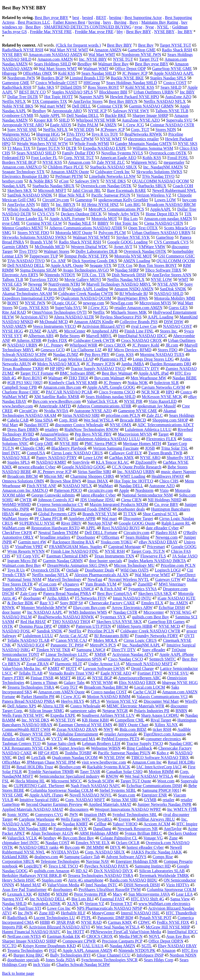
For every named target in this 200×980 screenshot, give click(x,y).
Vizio (164, 490)
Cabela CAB (18, 420)
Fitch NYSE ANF (42, 486)
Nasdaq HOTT (36, 425)
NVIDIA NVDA (65, 852)
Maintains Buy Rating (160, 22)
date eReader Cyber (162, 528)
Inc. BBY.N (65, 205)
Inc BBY (185, 32)
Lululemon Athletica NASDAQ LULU (107, 439)
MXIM (62, 894)
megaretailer (174, 162)
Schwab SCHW (101, 781)
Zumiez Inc (47, 824)
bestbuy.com (12, 181)
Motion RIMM (161, 772)
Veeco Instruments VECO (54, 326)
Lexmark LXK (20, 894)
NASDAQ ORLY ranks (39, 847)
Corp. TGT (140, 130)
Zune (173, 838)
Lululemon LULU (38, 636)
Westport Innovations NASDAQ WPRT (128, 809)
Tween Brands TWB (165, 453)
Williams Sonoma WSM (153, 148)
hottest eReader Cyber (145, 847)
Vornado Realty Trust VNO (71, 673)
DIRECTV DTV (146, 369)
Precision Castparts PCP (122, 941)
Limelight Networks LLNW (112, 176)
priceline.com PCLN (123, 415)
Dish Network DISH (129, 275)
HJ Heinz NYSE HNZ (100, 205)
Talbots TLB (13, 279)
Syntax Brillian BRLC (143, 833)
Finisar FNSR (42, 678)
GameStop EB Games (166, 622)
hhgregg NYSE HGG (180, 683)
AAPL (52, 331)
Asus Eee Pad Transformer (24, 890)
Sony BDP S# (71, 603)
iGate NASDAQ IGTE (177, 598)
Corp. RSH (68, 420)
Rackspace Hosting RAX (74, 542)
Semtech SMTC (163, 659)
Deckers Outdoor (183, 833)
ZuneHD (145, 584)
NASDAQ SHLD (169, 294)
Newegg (35, 284)
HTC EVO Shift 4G (148, 899)
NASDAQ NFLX (77, 486)
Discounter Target (138, 519)
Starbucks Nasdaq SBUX (53, 186)
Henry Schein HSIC (19, 880)
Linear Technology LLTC (67, 654)
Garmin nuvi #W (32, 542)
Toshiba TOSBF (78, 753)
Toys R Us (16, 570)
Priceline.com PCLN (178, 565)
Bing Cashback (139, 748)
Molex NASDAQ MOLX (59, 364)
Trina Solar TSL (174, 448)
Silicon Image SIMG (46, 711)
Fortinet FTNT (150, 673)
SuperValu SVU (68, 308)
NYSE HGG (12, 331)
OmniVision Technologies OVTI (60, 312)
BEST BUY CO (32, 92)
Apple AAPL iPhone (177, 654)
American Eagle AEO (118, 158)
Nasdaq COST (57, 843)
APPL (91, 528)
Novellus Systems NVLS (122, 153)
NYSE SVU (178, 673)
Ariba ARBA (58, 598)
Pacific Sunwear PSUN (111, 195)
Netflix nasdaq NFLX (50, 575)
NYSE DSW (114, 758)
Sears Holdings (182, 415)
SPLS (95, 701)
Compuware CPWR (79, 941)
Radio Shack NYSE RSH (80, 242)
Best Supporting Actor (143, 18)
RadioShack (17, 918)
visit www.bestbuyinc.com (104, 762)
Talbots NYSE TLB (172, 111)
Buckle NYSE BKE (127, 78)
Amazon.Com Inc (147, 762)
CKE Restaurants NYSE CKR (27, 748)
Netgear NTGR (115, 711)
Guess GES (178, 308)
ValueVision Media (63, 885)
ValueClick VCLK (102, 401)
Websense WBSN (106, 748)
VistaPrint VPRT (29, 547)
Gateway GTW (168, 579)
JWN (74, 815)
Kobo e (163, 753)
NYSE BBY (164, 32)
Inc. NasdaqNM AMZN (163, 167)
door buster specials (106, 561)
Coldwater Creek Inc (113, 172)
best (76, 18)
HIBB (45, 922)
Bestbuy (39, 111)
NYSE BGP (102, 678)
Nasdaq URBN (46, 589)
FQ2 (53, 950)
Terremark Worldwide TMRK (164, 875)
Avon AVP (57, 289)
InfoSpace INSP (150, 955)
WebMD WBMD (16, 504)
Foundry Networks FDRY (157, 636)
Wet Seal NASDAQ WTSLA (149, 776)
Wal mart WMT (53, 106)
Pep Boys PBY (97, 354)
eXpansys (71, 584)
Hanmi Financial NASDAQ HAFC (31, 932)
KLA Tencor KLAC (112, 462)
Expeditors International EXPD (28, 298)
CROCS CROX (100, 936)
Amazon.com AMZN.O (22, 167)
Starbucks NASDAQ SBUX (113, 167)
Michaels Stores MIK (129, 312)
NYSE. (163, 27)
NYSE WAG (181, 612)
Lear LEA (184, 894)
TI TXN (130, 514)
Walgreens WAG (16, 134)
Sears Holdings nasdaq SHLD (111, 397)
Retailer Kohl (13, 739)
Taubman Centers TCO (21, 743)
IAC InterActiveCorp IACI (159, 767)
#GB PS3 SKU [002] (25, 383)
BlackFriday (72, 209)
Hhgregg (9, 73)
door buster (11, 612)
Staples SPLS (19, 462)
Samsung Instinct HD (153, 866)
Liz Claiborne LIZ (86, 350)
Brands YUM (41, 242)
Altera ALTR (53, 706)
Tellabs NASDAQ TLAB (28, 640)
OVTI (189, 636)
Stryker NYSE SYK (133, 237)
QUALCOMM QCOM (176, 261)
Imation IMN (95, 815)
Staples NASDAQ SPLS (72, 92)
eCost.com (48, 584)
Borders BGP (52, 78)
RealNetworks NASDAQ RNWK (66, 617)
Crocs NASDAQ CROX (141, 340)
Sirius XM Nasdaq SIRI (27, 829)
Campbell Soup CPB (19, 387)
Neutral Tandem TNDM (58, 533)
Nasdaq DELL (131, 486)
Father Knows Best (69, 22)
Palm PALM (88, 125)
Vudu (127, 584)
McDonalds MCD (50, 247)
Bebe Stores (70, 336)
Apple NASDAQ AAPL (173, 73)
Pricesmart (156, 547)
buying (94, 22)
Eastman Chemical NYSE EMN (85, 725)
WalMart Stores (15, 519)
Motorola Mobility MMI (175, 298)
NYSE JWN (35, 303)
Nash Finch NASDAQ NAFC (95, 786)
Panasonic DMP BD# (115, 918)
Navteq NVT (13, 899)
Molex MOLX (105, 640)
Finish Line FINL (139, 331)
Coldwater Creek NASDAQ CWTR (150, 631)
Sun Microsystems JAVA (149, 894)
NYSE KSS (52, 162)
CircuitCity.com (56, 200)
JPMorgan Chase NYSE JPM (51, 762)
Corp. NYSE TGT (79, 158)
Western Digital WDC (89, 247)
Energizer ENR (154, 795)
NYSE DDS (84, 130)
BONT (13, 303)
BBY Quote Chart (133, 725)
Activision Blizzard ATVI (103, 326)
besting (115, 18)
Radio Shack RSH (177, 50)
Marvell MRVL (99, 336)
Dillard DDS (71, 87)
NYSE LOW (161, 279)
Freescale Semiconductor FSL (27, 359)
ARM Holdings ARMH (99, 833)
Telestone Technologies (60, 861)
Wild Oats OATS (135, 570)
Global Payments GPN (57, 514)
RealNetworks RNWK (143, 134)
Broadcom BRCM (23, 476)
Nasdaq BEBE (185, 378)
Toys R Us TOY (105, 134)
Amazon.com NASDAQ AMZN (55, 55)
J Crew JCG (71, 697)
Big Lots (131, 219)
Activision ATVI (34, 317)
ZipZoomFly (146, 462)
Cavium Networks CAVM (163, 387)
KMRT (54, 668)
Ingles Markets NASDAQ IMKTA (157, 561)
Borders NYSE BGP (19, 162)
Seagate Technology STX (23, 172)
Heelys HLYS (73, 701)
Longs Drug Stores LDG (153, 359)
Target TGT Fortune (37, 373)
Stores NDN (166, 130)
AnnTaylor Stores (88, 101)
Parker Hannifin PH (38, 697)
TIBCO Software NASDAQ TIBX (160, 758)
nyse (138, 27)
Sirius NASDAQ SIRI (81, 415)
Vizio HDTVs (177, 885)
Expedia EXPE (63, 715)
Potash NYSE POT (155, 918)
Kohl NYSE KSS (140, 87)
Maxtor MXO (19, 659)
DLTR (71, 148)
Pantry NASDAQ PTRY (57, 458)
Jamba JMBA (133, 364)
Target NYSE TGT (175, 45)
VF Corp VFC (28, 556)
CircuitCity (28, 411)
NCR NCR (151, 392)
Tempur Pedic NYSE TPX (86, 256)
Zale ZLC (155, 415)
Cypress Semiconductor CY (60, 504)
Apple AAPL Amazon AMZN (87, 950)
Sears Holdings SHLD (52, 64)
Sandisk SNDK (49, 631)
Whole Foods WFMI (92, 144)
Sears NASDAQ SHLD (36, 153)
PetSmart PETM (69, 176)
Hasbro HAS (166, 533)
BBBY (103, 223)
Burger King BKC (29, 955)
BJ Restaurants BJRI (111, 636)
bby (120, 32)
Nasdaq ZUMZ (65, 354)
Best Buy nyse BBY (51, 18)
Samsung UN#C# (79, 589)
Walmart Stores (56, 251)
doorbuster (32, 598)
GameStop (165, 237)
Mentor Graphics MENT (23, 228)
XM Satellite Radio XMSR (57, 397)
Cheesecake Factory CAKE (112, 603)
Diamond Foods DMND (91, 509)
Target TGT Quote (136, 781)
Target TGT (149, 59)
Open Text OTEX (143, 228)
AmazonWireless (54, 434)
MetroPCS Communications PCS (116, 209)
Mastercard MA (82, 739)
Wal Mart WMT (102, 55)
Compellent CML (130, 720)
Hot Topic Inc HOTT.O (134, 481)
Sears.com (127, 795)
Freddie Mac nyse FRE (94, 32)
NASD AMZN (14, 326)
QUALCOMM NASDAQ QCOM (160, 181)
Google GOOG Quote (137, 523)
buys (107, 22)
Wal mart (109, 519)
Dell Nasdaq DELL (83, 115)
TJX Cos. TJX (93, 275)
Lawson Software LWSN (104, 668)
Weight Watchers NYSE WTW (42, 144)
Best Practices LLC (34, 22)
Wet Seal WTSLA (99, 420)
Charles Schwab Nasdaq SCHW (83, 965)
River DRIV (71, 523)
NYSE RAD (91, 922)
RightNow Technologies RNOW (92, 429)
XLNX (73, 904)
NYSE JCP (97, 111)
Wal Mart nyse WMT (152, 575)
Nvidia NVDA (56, 411)
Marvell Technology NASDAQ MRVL (119, 284)
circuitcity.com (100, 490)
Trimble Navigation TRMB (51, 772)
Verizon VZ (94, 904)
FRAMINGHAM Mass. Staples (76, 547)
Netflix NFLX (14, 101)
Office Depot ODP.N (166, 941)
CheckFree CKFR (17, 533)
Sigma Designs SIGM (38, 270)
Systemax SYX (113, 617)
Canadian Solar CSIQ (124, 772)
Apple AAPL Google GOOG (111, 387)
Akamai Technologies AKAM (27, 294)
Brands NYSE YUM (99, 514)
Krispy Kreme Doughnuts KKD (49, 946)
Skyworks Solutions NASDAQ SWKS (34, 237)
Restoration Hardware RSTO (55, 528)
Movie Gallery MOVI (83, 279)
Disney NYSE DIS (35, 734)
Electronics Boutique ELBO (26, 176)
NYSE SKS (188, 144)
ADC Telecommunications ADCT (165, 425)
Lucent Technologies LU (54, 918)
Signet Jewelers (72, 748)
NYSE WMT (111, 139)
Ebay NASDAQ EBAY (177, 946)
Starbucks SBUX (152, 186)
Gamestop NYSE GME (137, 411)
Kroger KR (43, 120)
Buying (120, 22)
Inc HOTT (75, 932)
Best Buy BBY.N (123, 101)
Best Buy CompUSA (114, 593)
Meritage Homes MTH (142, 444)
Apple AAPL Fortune (67, 219)
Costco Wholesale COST (56, 83)
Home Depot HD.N (162, 214)
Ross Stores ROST (103, 87)
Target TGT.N (48, 148)
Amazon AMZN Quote (70, 172)
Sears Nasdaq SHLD (99, 73)
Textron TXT (121, 904)
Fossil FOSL (178, 158)
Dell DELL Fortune (101, 533)
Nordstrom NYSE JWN (141, 55)
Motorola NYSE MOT (133, 256)
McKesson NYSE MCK (162, 397)
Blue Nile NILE (72, 195)
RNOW (112, 776)
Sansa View (180, 899)
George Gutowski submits (53, 495)
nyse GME (11, 223)
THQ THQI (78, 378)
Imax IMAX (98, 481)
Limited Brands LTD (87, 78)
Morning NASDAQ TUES (162, 354)
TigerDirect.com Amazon (164, 734)
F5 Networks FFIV (91, 598)
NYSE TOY (66, 720)
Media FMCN (131, 936)
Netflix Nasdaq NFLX (126, 279)
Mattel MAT (31, 885)
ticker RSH (162, 729)
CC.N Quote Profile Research (136, 467)
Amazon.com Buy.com (62, 387)
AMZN (110, 125)
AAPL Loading (161, 317)
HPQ (170, 392)
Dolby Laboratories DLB (96, 251)
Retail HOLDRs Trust (35, 767)
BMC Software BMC (78, 373)
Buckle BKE (115, 115)
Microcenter (154, 612)
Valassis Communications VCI (162, 697)
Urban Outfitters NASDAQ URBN (161, 233)
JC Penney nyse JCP (55, 472)
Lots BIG (133, 205)
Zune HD (47, 913)
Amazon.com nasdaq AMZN (168, 219)
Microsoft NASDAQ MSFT (149, 664)
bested (88, 18)
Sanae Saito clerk (61, 743)
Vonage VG (153, 838)
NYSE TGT (123, 59)
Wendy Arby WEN (124, 214)
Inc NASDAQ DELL (48, 899)
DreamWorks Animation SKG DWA (77, 565)
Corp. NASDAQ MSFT (85, 800)
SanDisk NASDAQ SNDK (30, 195)
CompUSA (36, 453)
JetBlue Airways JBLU (156, 819)
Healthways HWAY (168, 476)
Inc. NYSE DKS (35, 720)
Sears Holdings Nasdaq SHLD (132, 83)
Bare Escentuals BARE (126, 190)
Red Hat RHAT (33, 622)
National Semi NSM (24, 579)
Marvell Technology (65, 579)
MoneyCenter (103, 913)
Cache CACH (145, 692)
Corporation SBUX (18, 861)
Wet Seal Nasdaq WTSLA (118, 927)
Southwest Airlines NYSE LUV (108, 715)
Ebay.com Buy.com (89, 608)
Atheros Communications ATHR (104, 406)
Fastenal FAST (112, 899)
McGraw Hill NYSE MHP (168, 927)
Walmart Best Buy (113, 64)
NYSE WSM (102, 683)
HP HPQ (57, 369)
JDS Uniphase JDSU (98, 500)
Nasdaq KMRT (75, 824)
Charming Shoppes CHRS (92, 476)
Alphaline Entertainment (78, 734)
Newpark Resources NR (138, 829)
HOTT (71, 668)
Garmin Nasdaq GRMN (63, 561)
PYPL (86, 918)
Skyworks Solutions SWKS (159, 172)
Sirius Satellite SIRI (94, 472)
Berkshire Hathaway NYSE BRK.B (32, 875)
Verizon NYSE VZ (122, 701)
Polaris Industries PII (152, 711)
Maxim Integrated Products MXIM (119, 504)
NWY (109, 729)
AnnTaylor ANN (21, 205)
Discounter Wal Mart (161, 701)
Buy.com (72, 847)
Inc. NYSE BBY (93, 59)
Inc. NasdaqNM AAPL (141, 645)
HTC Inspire (187, 824)
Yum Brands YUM (101, 584)
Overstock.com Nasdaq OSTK (106, 186)
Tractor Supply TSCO (145, 743)
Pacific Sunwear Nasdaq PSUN (124, 753)
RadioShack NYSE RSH (23, 50)
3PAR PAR (65, 922)
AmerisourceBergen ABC (139, 678)
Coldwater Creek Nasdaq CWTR (86, 294)
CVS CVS (46, 214)
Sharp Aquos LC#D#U (160, 715)
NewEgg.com (122, 303)
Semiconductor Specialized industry (69, 776)
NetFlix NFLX (55, 130)
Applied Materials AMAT (110, 804)
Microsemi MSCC (66, 781)
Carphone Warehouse (37, 819)
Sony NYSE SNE (22, 130)
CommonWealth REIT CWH (26, 729)
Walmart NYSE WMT (91, 237)
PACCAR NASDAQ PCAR (69, 392)
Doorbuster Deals (99, 570)
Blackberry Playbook (69, 448)
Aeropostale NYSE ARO (23, 125)
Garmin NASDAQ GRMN (151, 106)
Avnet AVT (123, 247)
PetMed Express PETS (120, 739)
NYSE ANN (168, 284)
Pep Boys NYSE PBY (93, 434)
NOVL (154, 936)
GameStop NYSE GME (172, 69)
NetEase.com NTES (24, 936)
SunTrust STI (30, 908)
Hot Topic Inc (126, 223)
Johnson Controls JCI (56, 500)
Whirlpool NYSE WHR (96, 120)
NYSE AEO (48, 139)
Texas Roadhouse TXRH (23, 369)
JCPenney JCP (112, 130)
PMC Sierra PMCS (101, 444)
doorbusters (63, 890)
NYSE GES (12, 284)
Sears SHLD (171, 87)
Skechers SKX (20, 190)
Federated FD (14, 158)
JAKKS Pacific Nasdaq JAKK (156, 852)
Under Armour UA (104, 664)
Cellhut (100, 824)
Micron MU (54, 476)
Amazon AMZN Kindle (94, 322)
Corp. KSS (125, 354)
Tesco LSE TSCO (63, 866)
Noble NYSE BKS (18, 106)
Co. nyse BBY (166, 504)
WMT (183, 279)
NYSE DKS (116, 181)
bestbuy (50, 838)
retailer (168, 800)
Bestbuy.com (70, 767)
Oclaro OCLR (128, 843)
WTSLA (38, 739)
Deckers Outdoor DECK (81, 214)
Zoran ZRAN (37, 664)
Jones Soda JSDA (60, 960)
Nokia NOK (138, 383)
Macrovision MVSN (135, 434)
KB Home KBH (95, 720)
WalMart (105, 486)
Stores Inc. (169, 331)
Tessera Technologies (25, 950)
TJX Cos (125, 265)
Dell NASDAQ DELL (26, 265)
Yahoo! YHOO (125, 824)
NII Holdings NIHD (165, 500)
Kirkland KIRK (15, 857)
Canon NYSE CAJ (71, 640)
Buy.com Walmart (109, 378)
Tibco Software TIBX (163, 270)
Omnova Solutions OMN (23, 481)
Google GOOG (184, 547)
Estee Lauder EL (30, 219)
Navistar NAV (98, 861)
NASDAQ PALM (17, 617)
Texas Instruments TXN (114, 556)
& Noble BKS (41, 181)
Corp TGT (69, 687)
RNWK (8, 608)
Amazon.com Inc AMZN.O (25, 490)
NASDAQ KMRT (51, 462)
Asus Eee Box (178, 936)
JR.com (172, 345)
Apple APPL (50, 115)
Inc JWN (25, 913)
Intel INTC (11, 453)
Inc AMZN (179, 603)
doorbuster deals (131, 509)
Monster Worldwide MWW (44, 608)
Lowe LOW (93, 458)
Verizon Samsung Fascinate (116, 448)
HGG (81, 678)
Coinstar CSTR (110, 106)
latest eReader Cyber (98, 495)
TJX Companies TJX (50, 101)
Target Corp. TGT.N (148, 551)
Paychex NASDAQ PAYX (107, 866)
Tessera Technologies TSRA (31, 687)
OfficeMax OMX (37, 73)
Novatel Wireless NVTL (129, 579)
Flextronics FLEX (161, 439)
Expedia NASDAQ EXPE (105, 148)
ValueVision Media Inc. (22, 668)
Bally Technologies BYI (70, 955)
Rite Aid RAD (14, 312)
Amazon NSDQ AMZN (134, 289)
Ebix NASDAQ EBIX (137, 683)
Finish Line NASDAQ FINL (75, 551)
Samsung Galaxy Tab (82, 857)
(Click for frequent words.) (78, 45)
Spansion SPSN (89, 659)
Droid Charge (142, 668)
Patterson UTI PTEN (93, 626)
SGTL (146, 946)
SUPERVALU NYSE (37, 523)
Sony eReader (154, 650)
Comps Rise (163, 857)
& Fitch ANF (111, 589)
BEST (101, 18)
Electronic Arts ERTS (20, 275)
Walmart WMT (96, 69)
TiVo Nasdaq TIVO (158, 176)
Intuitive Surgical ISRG (39, 800)
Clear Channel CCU (114, 955)
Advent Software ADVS (126, 857)
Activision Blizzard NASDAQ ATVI (59, 927)
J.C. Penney (53, 345)
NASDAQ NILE (16, 458)
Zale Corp (28, 593)
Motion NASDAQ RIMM (109, 697)
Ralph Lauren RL (176, 523)
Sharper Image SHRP (150, 115)
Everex (124, 819)
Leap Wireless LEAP (76, 359)
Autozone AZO (162, 486)
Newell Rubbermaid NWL (174, 190)
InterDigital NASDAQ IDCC (143, 336)
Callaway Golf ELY (126, 453)
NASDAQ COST (177, 326)
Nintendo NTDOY (60, 275)
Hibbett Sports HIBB (135, 626)
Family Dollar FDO (78, 153)
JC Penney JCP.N (101, 364)
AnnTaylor (173, 829)
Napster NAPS (92, 97)
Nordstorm (144, 490)
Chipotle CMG (33, 448)
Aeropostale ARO (67, 111)
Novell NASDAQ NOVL (91, 795)
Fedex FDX (57, 340)
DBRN (64, 626)
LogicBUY (33, 866)
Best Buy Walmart (117, 373)
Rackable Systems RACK (108, 767)
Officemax (110, 537)
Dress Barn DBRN (23, 429)
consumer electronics (163, 739)
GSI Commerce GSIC (176, 256)
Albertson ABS (41, 336)
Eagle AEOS (61, 125)
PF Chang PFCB (48, 519)
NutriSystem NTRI (64, 284)
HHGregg (92, 83)
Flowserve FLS (153, 556)
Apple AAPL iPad (153, 373)
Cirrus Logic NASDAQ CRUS (77, 453)
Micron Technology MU (134, 565)
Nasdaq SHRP (127, 270)
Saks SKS (46, 87)
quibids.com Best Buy (151, 617)
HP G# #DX (48, 753)
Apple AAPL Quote (67, 265)
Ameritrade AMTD (55, 406)
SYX (83, 829)
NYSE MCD (169, 626)
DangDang (102, 829)
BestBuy (85, 64)
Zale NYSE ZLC (111, 162)
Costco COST (175, 83)
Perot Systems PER (90, 894)
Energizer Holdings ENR (137, 861)
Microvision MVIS (155, 303)
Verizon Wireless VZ (154, 195)
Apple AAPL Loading (90, 289)
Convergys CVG (49, 815)
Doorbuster (86, 537)
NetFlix (75, 631)
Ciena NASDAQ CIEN (164, 223)
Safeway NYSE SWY (131, 111)
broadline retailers (55, 537)
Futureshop (63, 829)
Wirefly (191, 701)
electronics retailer (143, 139)
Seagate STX (101, 265)
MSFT (65, 678)
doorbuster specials (23, 960)
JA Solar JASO (185, 556)
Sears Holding (137, 537)
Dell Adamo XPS (22, 706)
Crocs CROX (115, 345)
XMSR (100, 654)
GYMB (150, 800)
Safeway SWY (87, 181)
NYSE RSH (115, 551)
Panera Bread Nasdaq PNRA (67, 593)
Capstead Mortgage (125, 547)
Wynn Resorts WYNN (26, 551)
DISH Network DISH (142, 885)
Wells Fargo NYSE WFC (23, 715)
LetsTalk (39, 758)
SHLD (64, 120)
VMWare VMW (152, 247)
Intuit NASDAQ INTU (132, 598)
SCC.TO (9, 946)
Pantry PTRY (13, 678)
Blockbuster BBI (113, 92)
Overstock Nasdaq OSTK (145, 251)
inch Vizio (42, 965)
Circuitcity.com (137, 533)
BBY (45, 205)
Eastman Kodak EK (64, 936)
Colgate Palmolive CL (119, 838)
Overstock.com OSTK (168, 153)
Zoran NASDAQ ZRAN (77, 729)
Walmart (55, 378)
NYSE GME (13, 795)
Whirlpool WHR (83, 345)
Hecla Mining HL (30, 781)
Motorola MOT (104, 219)
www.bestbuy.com (17, 406)
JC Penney (113, 383)
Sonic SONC (18, 815)
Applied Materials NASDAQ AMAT (33, 809)
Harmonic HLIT (68, 664)
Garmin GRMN (15, 247)
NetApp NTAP (100, 523)
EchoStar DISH (172, 608)
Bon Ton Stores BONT (158, 265)
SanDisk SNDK (173, 289)
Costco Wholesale (85, 706)
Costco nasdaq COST (109, 692)
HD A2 (82, 871)
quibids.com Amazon (52, 871)
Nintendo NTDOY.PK (137, 950)
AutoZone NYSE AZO (141, 120)
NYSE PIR (133, 401)
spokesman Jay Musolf (157, 406)
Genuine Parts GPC (53, 659)
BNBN (181, 711)
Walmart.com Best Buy (21, 565)
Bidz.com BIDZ (133, 729)
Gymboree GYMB (18, 115)
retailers (52, 429)
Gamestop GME (16, 83)
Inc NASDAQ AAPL (45, 612)
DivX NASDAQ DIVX (113, 871)
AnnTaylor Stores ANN (172, 275)
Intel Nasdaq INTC (101, 885)
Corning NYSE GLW (44, 223)
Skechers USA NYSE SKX (119, 622)
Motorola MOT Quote (74, 233)
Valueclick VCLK (22, 838)
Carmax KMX (120, 922)
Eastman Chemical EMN (67, 556)
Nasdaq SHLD (14, 904)
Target (163, 434)
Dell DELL (82, 106)
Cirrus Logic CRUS (140, 640)
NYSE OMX (120, 425)
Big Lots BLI (82, 899)
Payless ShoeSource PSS (121, 317)
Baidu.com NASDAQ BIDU (134, 880)
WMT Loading (133, 476)
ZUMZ (35, 331)
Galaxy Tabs (74, 683)
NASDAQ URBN (22, 345)
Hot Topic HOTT (59, 97)
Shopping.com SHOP (170, 420)
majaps (26, 514)
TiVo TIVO (76, 134)
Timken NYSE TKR (53, 650)
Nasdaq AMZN (122, 946)
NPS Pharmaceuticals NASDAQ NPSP (110, 908)
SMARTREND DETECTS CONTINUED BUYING (88, 27)
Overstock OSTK (46, 570)
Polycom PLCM (112, 233)
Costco (186, 392)
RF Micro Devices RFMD (130, 350)
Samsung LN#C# (91, 650)
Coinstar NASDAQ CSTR (172, 125)
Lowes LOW (165, 200)
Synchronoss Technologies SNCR (109, 960)
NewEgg (95, 579)
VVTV (57, 739)
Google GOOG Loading (127, 242)
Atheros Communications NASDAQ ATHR (86, 228)
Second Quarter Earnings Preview (54, 804)
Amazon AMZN (108, 50)
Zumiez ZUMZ (29, 289)
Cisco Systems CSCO (117, 392)
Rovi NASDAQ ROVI (121, 528)
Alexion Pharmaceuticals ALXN (101, 575)
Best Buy (33, 27)
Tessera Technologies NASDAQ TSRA (100, 875)
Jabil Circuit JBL (87, 190)
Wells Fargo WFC (76, 819)
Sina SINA (44, 420)
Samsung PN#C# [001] (161, 790)
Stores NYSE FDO (33, 233)
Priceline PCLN (101, 631)
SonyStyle (81, 462)
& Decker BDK (20, 603)
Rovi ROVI (32, 378)
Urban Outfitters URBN (154, 92)
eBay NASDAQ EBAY (158, 542)
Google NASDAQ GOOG (84, 467)
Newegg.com (167, 537)
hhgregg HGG (48, 134)
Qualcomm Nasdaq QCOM (75, 758)
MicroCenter (75, 331)
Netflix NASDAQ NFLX (165, 101)
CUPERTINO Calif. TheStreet (39, 786)
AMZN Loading (136, 261)
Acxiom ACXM (157, 824)
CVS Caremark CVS (171, 242)
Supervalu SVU (179, 120)
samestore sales (83, 711)
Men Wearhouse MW (148, 378)
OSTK (8, 626)
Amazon (168, 950)
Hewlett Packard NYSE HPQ (135, 97)
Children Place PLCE (66, 167)
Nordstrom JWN (21, 78)
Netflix (99, 312)
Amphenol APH (105, 331)
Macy (117, 894)
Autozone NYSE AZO (93, 411)
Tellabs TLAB (31, 673)
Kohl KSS (67, 73)
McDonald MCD (54, 322)
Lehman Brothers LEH (101, 743)
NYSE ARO (150, 458)
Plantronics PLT (113, 359)
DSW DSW (174, 322)
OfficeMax (11, 762)
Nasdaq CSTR (125, 612)
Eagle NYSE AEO (116, 673)
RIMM (44, 894)
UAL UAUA (93, 946)
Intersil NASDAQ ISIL (140, 913)
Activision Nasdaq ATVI (133, 654)
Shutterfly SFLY (180, 458)
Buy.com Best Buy (78, 838)
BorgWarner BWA (133, 298)
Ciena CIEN (131, 500)
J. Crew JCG (133, 125)
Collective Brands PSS (139, 322)
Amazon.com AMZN (55, 59)
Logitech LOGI (168, 570)
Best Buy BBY (138, 32)
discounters (79, 809)
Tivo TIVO (28, 251)
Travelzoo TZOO (44, 279)
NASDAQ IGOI (31, 645)
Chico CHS (169, 481)
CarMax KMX (122, 458)
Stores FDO (167, 350)
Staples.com (52, 880)
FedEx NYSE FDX (173, 922)
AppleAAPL (160, 209)
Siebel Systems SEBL (118, 790)
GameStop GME (142, 50)
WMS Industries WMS (88, 612)
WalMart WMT (15, 397)
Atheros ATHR (29, 340)
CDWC (144, 922)
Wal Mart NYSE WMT (69, 50)
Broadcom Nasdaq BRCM (106, 687)
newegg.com (93, 303)
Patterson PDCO (68, 490)
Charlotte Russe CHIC (21, 392)
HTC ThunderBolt (181, 913)
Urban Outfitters (182, 340)
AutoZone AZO (178, 97)
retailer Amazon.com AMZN (138, 308)
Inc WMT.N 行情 (182, 809)
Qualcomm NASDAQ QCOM (86, 298)
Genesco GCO (53, 350)
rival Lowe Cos (144, 326)
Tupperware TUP (43, 256)
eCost (64, 181)
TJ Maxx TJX (19, 148)
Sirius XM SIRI (124, 800)
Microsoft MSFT (52, 190)
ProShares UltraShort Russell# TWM (110, 890)
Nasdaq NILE (80, 223)
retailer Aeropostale (121, 734)
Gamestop (84, 200)
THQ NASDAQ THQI (71, 622)
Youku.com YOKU (117, 542)
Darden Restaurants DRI (170, 364)
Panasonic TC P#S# (67, 645)
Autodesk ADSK (47, 904)
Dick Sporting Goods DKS (95, 261)
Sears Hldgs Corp (158, 960)
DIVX (115, 847)
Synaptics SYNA (143, 589)
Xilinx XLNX (166, 725)
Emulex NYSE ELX (93, 843)
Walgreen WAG (144, 162)
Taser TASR (90, 772)
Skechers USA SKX (155, 593)
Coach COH (183, 186)
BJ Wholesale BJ (134, 294)
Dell (21, 758)
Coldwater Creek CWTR (94, 340)
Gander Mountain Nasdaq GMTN (143, 144)
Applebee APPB (82, 519)
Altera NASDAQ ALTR (74, 317)
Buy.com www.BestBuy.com (57, 401)
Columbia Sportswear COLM (171, 890)
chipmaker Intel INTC (21, 843)
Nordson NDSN (183, 955)
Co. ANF (58, 261)
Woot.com (166, 781)
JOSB (150, 448)
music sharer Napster (179, 472)
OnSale (73, 570)
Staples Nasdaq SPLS (168, 78)
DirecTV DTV (124, 650)
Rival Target (161, 720)
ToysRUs (105, 819)
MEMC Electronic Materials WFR (135, 706)
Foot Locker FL (44, 158)
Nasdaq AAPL (14, 186)
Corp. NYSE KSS (34, 308)
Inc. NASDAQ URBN (136, 472)
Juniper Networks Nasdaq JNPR (164, 804)
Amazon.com (79, 162)
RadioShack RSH (17, 87)
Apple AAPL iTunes (46, 795)
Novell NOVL (57, 439)
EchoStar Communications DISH (154, 786)
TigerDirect (186, 575)
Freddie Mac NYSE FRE (51, 32)
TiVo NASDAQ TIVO (26, 261)
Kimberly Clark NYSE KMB (73, 383)
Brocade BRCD (133, 420)
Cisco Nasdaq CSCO (126, 659)
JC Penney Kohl (146, 345)
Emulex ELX (152, 603)
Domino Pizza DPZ (36, 626)
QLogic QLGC (64, 303)
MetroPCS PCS (103, 645)
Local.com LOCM (149, 687)
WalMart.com (14, 528)
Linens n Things (44, 683)
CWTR (26, 500)
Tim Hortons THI (50, 509)
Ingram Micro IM (22, 561)
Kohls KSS (152, 158)
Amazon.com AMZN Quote (61, 692)
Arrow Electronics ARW (132, 608)
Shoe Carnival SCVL (160, 514)
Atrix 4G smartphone (86, 880)
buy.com (189, 200)
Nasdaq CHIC (181, 743)
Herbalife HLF (73, 913)
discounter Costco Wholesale (79, 425)
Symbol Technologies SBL (135, 815)
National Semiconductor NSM (148, 495)
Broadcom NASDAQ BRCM (171, 205)
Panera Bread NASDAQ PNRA (28, 701)
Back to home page (18, 973)
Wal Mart (10, 425)
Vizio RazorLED (162, 401)
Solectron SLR (167, 383)
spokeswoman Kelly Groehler (123, 200)
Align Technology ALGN (52, 833)
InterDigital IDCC (182, 932)
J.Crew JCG (98, 308)
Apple (124, 490)
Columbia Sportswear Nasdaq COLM (62, 790)
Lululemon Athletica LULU (148, 429)
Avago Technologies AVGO (86, 270)
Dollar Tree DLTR (23, 97)
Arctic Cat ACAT (74, 636)
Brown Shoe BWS (66, 481)
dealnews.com (46, 857)
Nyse (150, 27)
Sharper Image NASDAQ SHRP (29, 941)
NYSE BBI (69, 444)
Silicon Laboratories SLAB (162, 871)
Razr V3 (46, 603)
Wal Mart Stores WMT (58, 69)
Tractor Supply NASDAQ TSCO (98, 369)
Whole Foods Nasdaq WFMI (31, 209)
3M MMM (95, 847)
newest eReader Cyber (37, 467)
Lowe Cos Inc (59, 908)
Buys (134, 22)
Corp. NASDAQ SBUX (105, 852)
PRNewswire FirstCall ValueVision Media (126, 932)
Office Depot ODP (130, 69)
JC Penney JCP (135, 73)
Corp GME (44, 444)
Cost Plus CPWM (79, 139)
